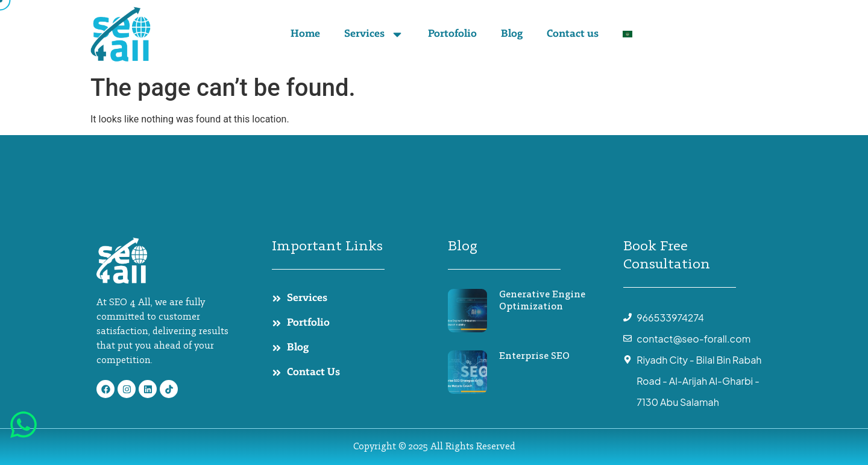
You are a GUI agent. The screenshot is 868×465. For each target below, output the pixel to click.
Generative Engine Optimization (542, 301)
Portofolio (452, 34)
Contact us (573, 34)
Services (374, 34)
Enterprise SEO (534, 356)
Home (305, 34)
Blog (512, 34)
